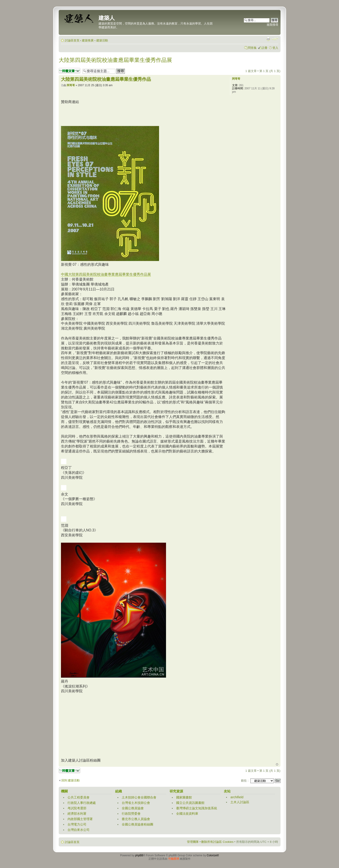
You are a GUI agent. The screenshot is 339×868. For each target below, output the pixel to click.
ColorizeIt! (213, 855)
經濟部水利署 (77, 814)
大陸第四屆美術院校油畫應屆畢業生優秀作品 (106, 79)
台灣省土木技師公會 (136, 803)
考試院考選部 (77, 808)
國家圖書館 (184, 797)
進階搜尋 (272, 25)
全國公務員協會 (133, 808)
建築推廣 (88, 40)
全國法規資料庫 (187, 814)
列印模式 (268, 39)
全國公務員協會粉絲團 (137, 824)
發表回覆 (70, 71)
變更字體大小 (275, 39)
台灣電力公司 (77, 824)
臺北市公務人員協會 (136, 819)
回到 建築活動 (71, 780)
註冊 (265, 48)
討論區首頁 (72, 40)
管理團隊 (193, 842)
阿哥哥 (71, 85)
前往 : (245, 781)
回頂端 (277, 765)
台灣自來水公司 (79, 830)
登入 (275, 48)
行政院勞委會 (131, 814)
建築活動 (102, 40)
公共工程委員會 (79, 797)
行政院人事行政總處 (82, 803)
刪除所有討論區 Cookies (217, 842)
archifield (237, 797)
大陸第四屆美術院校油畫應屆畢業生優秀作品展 (115, 60)
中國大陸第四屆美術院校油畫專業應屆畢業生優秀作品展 (106, 274)
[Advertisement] (143, 115)
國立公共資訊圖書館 (190, 803)
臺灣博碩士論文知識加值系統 (197, 808)
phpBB (139, 855)
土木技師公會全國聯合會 (139, 797)
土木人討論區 (240, 802)
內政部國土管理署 (80, 819)
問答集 (252, 48)
